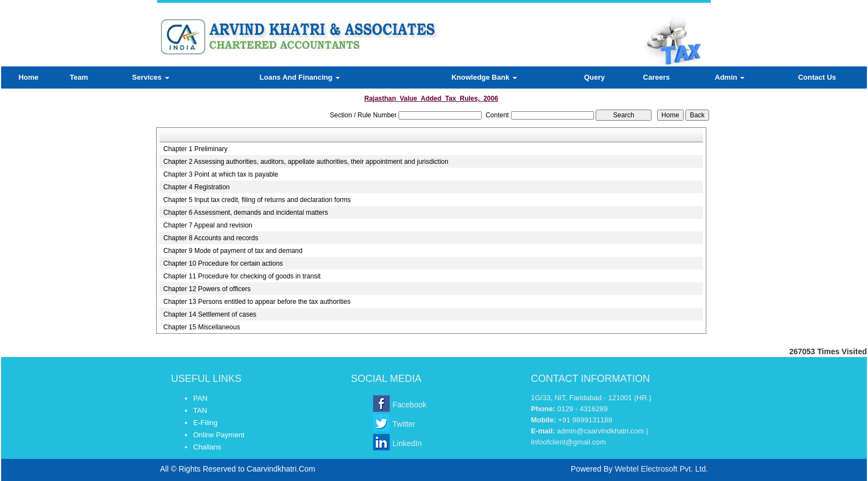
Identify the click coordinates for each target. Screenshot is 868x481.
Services (151, 77)
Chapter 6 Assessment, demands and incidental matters (246, 213)
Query (595, 77)
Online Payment (219, 435)
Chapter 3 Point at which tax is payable (221, 174)
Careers (657, 77)
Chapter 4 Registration (197, 187)
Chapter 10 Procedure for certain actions (223, 263)
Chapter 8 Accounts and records (211, 238)
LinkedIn (407, 443)
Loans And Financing (300, 77)
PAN (200, 398)
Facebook (409, 405)
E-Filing (205, 423)
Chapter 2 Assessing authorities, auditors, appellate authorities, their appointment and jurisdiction (306, 162)
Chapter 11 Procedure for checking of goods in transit (242, 276)
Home (28, 77)
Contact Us (817, 77)
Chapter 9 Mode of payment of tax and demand (233, 251)
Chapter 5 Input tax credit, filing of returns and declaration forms (257, 200)
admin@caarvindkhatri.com (601, 431)
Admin (730, 77)
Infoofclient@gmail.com (568, 442)
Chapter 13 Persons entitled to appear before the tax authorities (257, 302)
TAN (200, 410)
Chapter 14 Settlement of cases (210, 314)
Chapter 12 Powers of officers (207, 289)
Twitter (404, 424)
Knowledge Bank (484, 77)
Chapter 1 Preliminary (195, 149)
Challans (207, 447)
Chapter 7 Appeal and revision (208, 225)
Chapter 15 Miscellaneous (202, 327)
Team (79, 77)
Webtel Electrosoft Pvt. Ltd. (661, 469)
